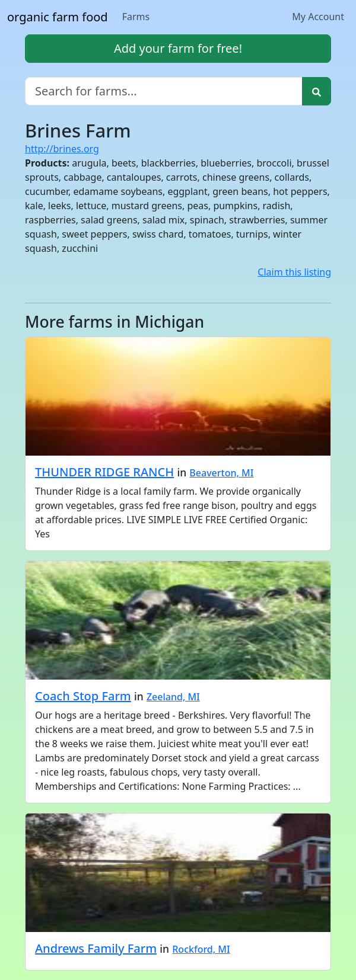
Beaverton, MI (221, 473)
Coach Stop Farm (83, 696)
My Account (318, 17)
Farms (136, 17)
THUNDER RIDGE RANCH (104, 472)
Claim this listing (294, 272)
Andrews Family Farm (96, 948)
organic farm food (58, 17)
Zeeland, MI (173, 697)
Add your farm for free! (178, 48)
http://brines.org (62, 149)
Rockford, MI (201, 949)
